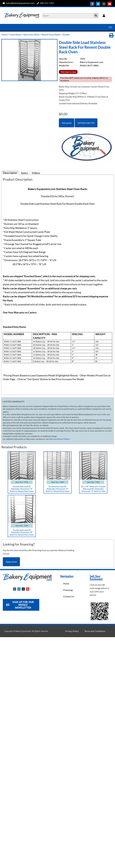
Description (10, 173)
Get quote (67, 123)
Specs (24, 173)
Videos (36, 173)
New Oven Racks (31, 34)
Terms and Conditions (95, 631)
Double (66, 34)
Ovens (5, 34)
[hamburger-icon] (110, 27)
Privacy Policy (72, 631)
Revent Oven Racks (51, 34)
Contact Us (69, 596)
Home (66, 583)
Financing (68, 590)
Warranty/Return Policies (60, 439)
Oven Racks (15, 34)
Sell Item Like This (86, 123)
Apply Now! (11, 562)
